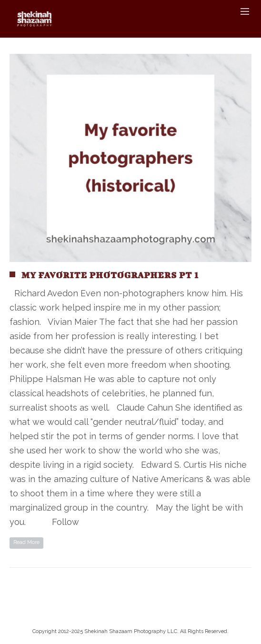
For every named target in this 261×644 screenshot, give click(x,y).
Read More (26, 542)
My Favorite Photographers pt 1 (110, 275)
